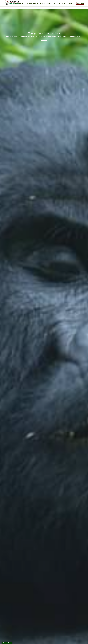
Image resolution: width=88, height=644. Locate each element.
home (9, 3)
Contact (71, 3)
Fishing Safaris (46, 3)
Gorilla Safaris (19, 3)
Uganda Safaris (32, 3)
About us (57, 3)
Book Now (80, 3)
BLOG (64, 3)
